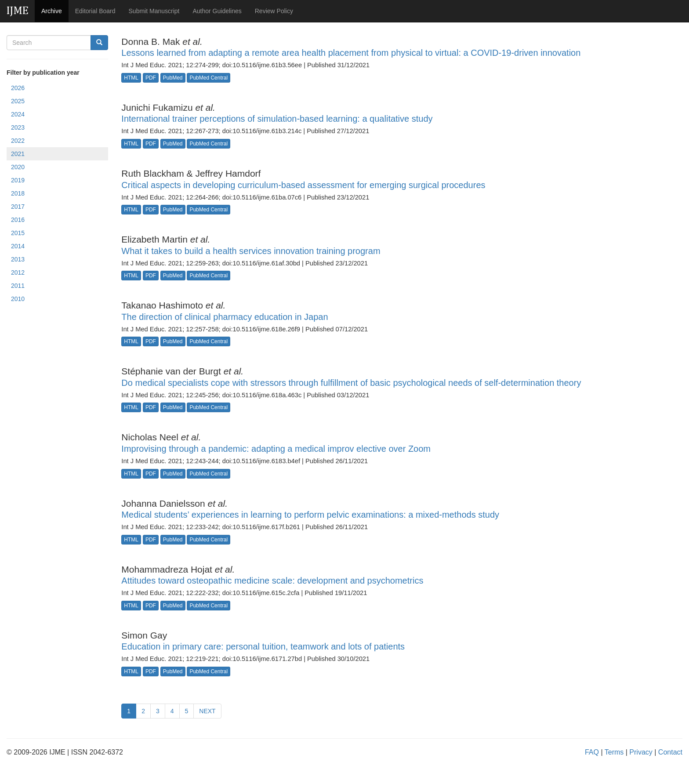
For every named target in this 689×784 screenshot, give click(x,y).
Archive (52, 11)
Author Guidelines (217, 11)
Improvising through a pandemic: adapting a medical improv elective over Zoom (276, 449)
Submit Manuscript (154, 11)
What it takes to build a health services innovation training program (251, 251)
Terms (614, 752)
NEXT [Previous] (207, 711)
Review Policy (274, 11)
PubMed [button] (173, 78)
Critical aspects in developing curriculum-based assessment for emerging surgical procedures (303, 185)
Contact (670, 752)
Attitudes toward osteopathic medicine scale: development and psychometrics (272, 581)
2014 (18, 246)
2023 (18, 127)
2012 (18, 272)
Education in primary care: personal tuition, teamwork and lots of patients (263, 646)
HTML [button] (131, 78)
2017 (18, 207)
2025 (18, 101)
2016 (18, 220)
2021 (18, 154)
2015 (18, 233)
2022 (18, 141)
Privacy (641, 752)
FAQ (592, 752)
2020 (18, 167)
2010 (18, 299)
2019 (18, 180)
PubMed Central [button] (209, 78)
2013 (18, 259)
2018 (18, 193)
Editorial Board (95, 11)
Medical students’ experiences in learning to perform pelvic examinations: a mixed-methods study (310, 515)
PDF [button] (151, 78)
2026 (18, 88)
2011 (18, 286)
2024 (18, 114)
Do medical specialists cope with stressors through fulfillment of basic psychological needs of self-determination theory (351, 383)
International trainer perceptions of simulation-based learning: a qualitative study (277, 119)
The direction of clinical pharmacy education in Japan (225, 317)
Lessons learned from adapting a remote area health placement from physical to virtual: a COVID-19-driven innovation (351, 53)
